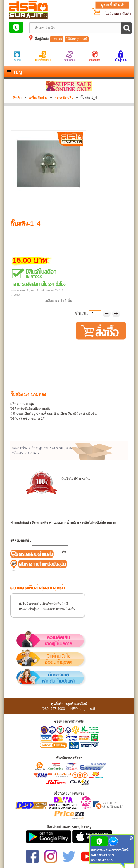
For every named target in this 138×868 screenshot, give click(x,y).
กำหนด (57, 39)
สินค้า (17, 98)
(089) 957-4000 (53, 709)
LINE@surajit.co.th (82, 709)
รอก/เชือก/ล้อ (64, 98)
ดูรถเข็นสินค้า (113, 5)
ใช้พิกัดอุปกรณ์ (77, 39)
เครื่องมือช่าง (38, 98)
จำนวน (82, 313)
